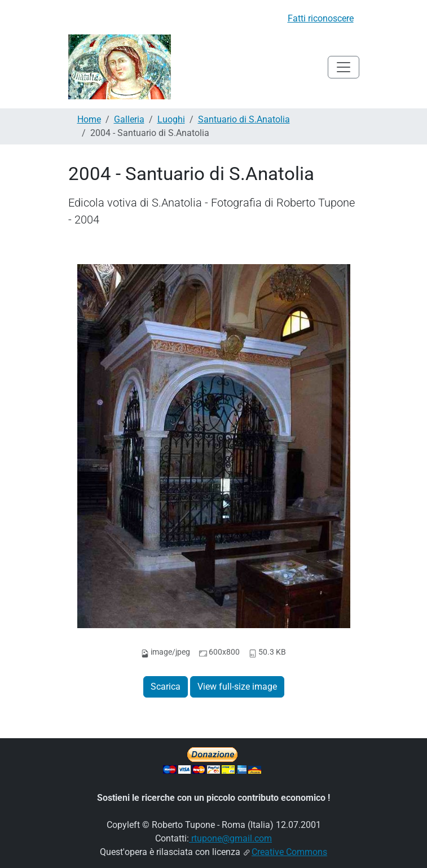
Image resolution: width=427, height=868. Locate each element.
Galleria (129, 119)
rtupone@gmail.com (230, 838)
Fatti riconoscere (321, 18)
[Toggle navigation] (344, 67)
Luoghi (171, 119)
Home (89, 119)
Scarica (166, 687)
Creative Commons (289, 852)
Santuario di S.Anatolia (244, 119)
